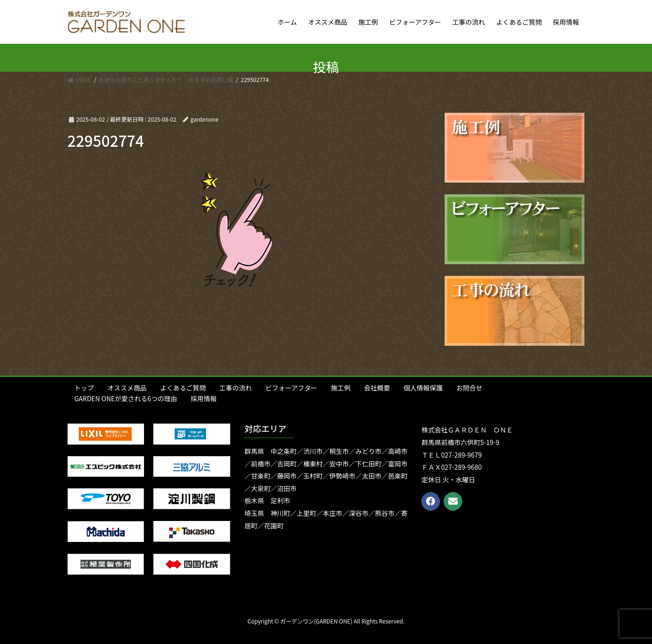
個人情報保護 (423, 388)
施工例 (341, 388)
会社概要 (377, 388)
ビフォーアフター (292, 388)
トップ (84, 388)
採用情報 (204, 398)
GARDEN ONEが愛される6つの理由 (126, 398)
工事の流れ (236, 388)
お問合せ (469, 388)
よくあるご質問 (183, 388)
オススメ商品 (127, 388)
